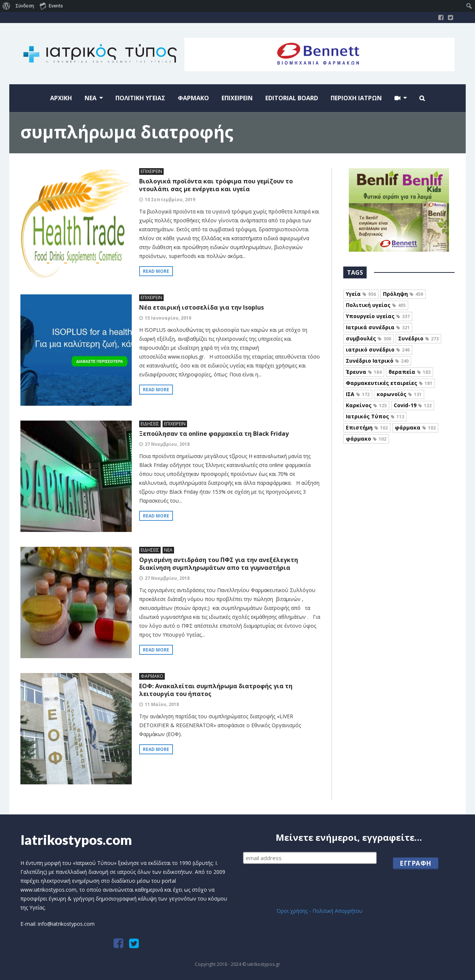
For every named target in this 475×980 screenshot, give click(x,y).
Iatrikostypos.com (76, 840)
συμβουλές (368, 338)
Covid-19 (413, 405)
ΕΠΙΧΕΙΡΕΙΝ (151, 171)
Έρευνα (364, 372)
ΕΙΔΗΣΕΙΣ (150, 424)
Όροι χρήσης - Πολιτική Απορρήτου (320, 911)
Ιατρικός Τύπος (375, 416)
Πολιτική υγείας (376, 305)
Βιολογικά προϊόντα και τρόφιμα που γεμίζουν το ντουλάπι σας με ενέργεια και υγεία (216, 185)
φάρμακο (366, 439)
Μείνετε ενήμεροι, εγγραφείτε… (349, 838)
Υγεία (361, 294)
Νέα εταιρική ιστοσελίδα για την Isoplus (202, 307)
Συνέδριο (418, 338)
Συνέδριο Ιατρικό (377, 361)
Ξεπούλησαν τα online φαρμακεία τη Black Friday (214, 434)
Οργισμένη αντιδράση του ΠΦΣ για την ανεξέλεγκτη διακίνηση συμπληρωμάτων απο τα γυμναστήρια (219, 564)
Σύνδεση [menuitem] (25, 6)
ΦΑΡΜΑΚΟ (152, 676)
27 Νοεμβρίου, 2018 (167, 444)
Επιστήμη (367, 427)
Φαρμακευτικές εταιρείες (389, 383)
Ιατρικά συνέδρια (378, 327)
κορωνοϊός (399, 394)
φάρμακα (415, 427)
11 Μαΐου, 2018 (162, 704)
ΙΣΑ (358, 394)
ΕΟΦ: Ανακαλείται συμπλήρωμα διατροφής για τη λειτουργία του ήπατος (216, 690)
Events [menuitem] (51, 6)
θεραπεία (410, 372)
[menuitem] (6, 6)
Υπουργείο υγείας (378, 316)
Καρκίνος (366, 405)
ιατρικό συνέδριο (378, 349)
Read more (156, 271)
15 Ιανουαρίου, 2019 (168, 318)
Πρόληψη (403, 294)
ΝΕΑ (168, 550)
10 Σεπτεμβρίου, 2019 (170, 200)
